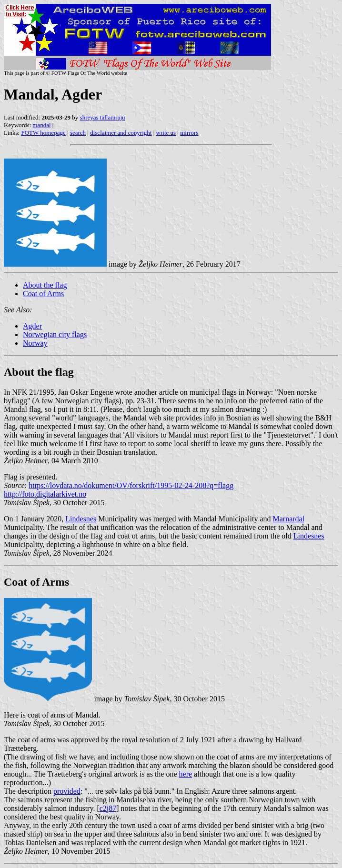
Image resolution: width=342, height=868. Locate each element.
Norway (35, 343)
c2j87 (108, 808)
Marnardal (289, 519)
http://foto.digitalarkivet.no (45, 494)
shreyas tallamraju (103, 117)
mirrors (189, 133)
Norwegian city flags (55, 334)
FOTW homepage (43, 133)
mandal (41, 125)
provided (67, 791)
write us (166, 133)
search (78, 133)
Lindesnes (81, 519)
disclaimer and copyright (121, 133)
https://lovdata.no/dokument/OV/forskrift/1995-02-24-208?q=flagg (131, 485)
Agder (32, 326)
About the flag (45, 285)
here (186, 774)
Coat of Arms (43, 294)
